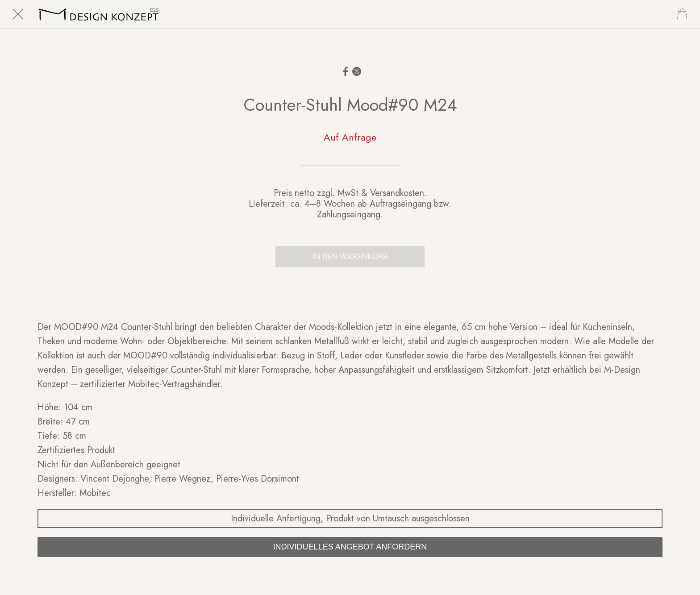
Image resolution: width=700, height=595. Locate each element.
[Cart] (682, 14)
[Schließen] (18, 14)
